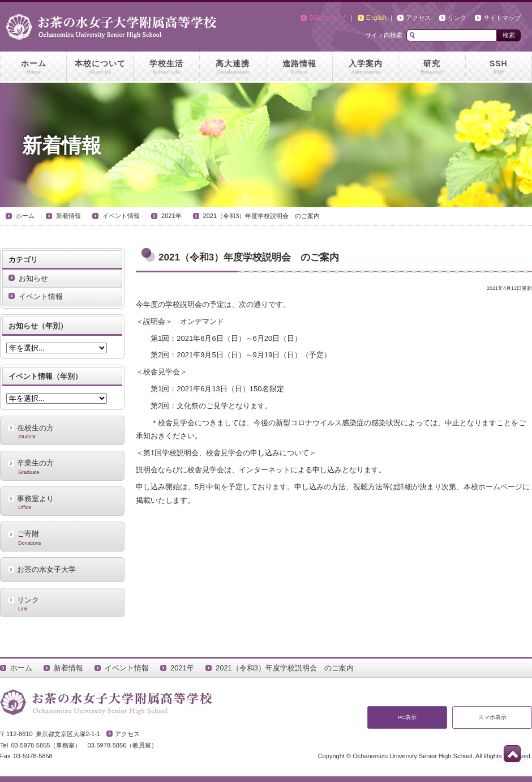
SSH (499, 67)
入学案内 (366, 67)
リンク (457, 18)
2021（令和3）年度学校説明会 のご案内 (262, 216)
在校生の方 (62, 431)
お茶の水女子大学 (46, 569)
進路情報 (299, 67)
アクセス (418, 18)
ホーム (33, 67)
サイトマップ (502, 18)
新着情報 (68, 216)
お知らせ (33, 278)
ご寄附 (62, 537)
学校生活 (166, 67)
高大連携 (233, 67)
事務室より (62, 502)
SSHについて (328, 18)
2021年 (171, 216)
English (376, 18)
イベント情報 (121, 216)
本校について (100, 67)
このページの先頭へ (512, 754)
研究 (432, 67)
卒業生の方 (62, 467)
